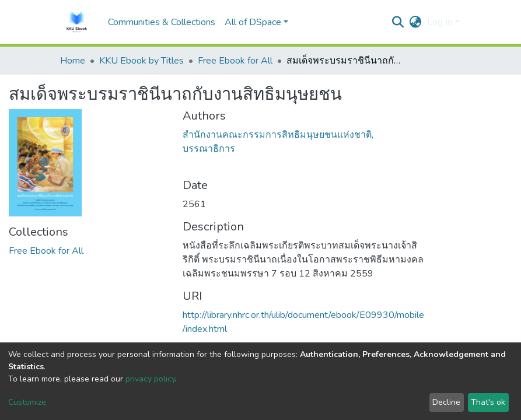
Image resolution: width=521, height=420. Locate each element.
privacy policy (150, 379)
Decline (446, 402)
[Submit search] (398, 22)
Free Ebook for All (235, 61)
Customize (27, 402)
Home (73, 61)
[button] (415, 22)
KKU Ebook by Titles (141, 61)
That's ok (488, 402)
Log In (440, 22)
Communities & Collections (162, 22)
